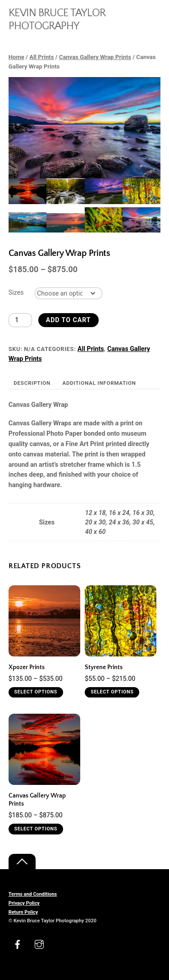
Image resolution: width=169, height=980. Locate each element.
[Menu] (151, 12)
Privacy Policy (24, 903)
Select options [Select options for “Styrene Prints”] (112, 692)
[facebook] (18, 944)
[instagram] (39, 944)
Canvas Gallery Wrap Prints (95, 57)
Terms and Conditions (33, 894)
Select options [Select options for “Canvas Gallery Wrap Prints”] (36, 829)
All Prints (41, 57)
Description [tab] (32, 383)
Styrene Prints (104, 667)
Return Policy (23, 912)
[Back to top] (22, 862)
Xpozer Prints (27, 667)
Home (16, 57)
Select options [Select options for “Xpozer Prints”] (36, 692)
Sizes (16, 292)
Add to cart (69, 320)
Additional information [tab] (99, 383)
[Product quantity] (20, 320)
